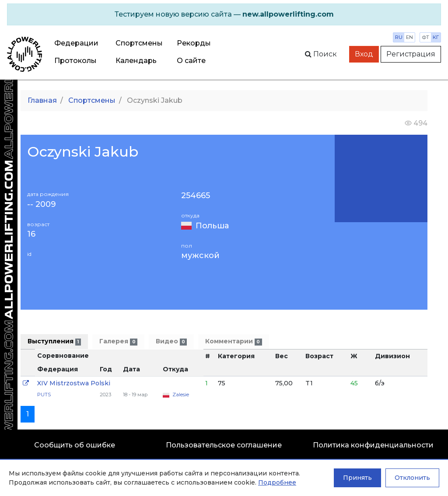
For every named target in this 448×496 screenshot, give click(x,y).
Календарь (136, 61)
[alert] (224, 14)
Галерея (118, 341)
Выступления (54, 341)
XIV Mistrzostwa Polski (74, 383)
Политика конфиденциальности (373, 445)
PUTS (44, 395)
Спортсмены (139, 43)
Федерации (76, 43)
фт (425, 37)
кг (436, 37)
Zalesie (181, 395)
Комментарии (233, 341)
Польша (212, 226)
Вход (364, 54)
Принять (357, 478)
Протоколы (75, 61)
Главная (42, 100)
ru (399, 37)
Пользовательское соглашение (224, 445)
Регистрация (411, 54)
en (409, 37)
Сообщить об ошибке (75, 445)
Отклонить (412, 478)
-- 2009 (42, 204)
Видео (171, 341)
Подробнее (277, 482)
